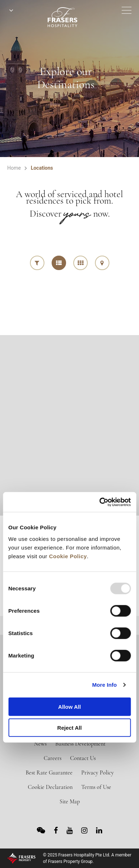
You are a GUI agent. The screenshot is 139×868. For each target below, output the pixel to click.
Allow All (69, 706)
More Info (104, 685)
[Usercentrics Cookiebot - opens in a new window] (100, 502)
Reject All (70, 728)
